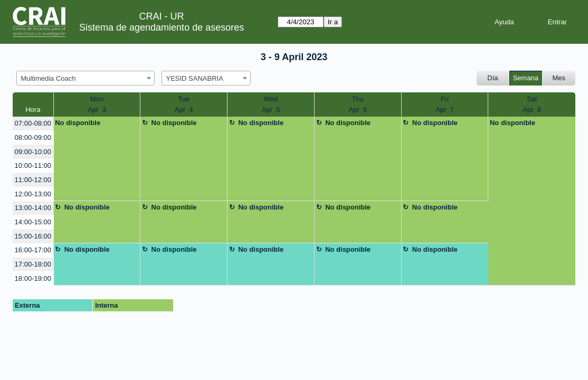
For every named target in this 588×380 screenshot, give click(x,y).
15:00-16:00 (33, 236)
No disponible (78, 123)
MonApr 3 (97, 104)
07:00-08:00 (33, 123)
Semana (526, 78)
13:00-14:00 (33, 208)
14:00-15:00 (33, 222)
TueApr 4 (184, 104)
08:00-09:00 (33, 137)
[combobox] (86, 78)
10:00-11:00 (33, 165)
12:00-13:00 (33, 194)
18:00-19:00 (33, 278)
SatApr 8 (532, 104)
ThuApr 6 (358, 104)
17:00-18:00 (33, 264)
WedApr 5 (271, 104)
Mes (559, 78)
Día (492, 78)
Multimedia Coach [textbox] (49, 78)
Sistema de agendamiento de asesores (162, 27)
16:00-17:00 (33, 250)
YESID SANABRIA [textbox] (195, 78)
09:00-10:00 (33, 152)
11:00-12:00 (33, 180)
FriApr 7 (445, 104)
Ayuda (504, 22)
